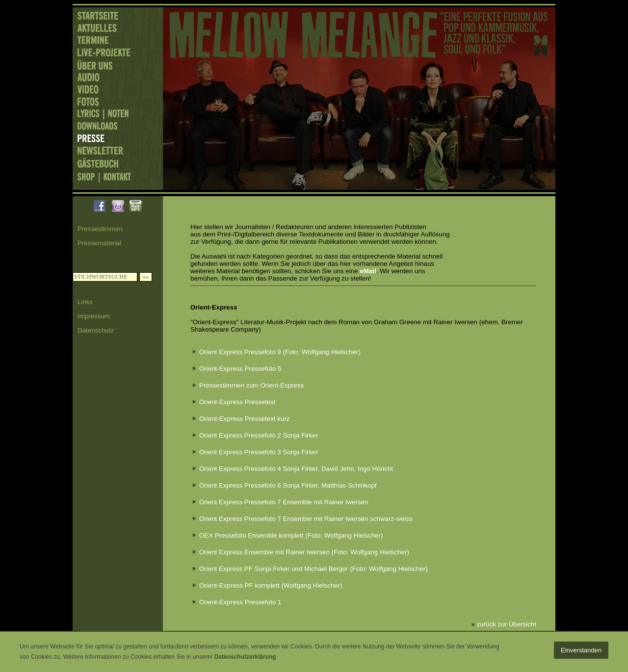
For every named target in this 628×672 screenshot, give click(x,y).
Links (85, 302)
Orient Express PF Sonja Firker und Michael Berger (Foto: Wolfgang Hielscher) (314, 569)
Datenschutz (96, 330)
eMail (368, 271)
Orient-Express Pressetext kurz (244, 419)
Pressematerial (99, 243)
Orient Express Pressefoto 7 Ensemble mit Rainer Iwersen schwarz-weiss (306, 519)
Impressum (94, 316)
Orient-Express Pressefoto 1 (240, 602)
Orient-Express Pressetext (237, 402)
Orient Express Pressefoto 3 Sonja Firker (259, 452)
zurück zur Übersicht (507, 624)
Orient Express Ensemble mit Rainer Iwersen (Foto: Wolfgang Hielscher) (304, 552)
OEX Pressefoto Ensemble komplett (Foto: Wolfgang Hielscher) (291, 535)
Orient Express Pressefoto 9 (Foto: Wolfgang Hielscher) (280, 352)
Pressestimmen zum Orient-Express (251, 385)
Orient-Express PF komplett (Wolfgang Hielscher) (271, 585)
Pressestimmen (100, 229)
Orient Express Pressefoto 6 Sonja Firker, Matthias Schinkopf (288, 485)
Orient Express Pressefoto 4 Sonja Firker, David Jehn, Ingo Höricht (296, 469)
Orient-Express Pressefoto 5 (240, 369)
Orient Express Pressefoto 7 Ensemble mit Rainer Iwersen (284, 502)
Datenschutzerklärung (245, 657)
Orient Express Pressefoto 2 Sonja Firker (259, 435)
